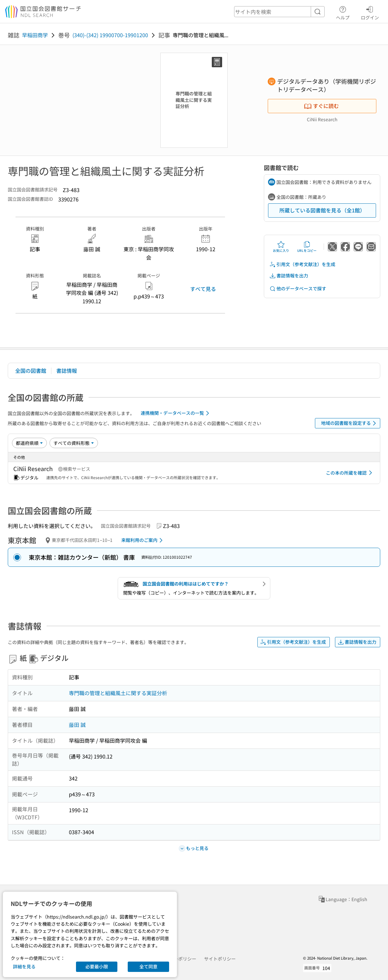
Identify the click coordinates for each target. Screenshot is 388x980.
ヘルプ (343, 12)
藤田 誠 (77, 725)
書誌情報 (67, 371)
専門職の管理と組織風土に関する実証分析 (118, 693)
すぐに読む (321, 106)
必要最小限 (97, 966)
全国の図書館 (31, 371)
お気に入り (281, 247)
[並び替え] (29, 443)
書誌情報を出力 (289, 276)
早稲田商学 (35, 35)
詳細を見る (24, 966)
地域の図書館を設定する (350, 423)
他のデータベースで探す (298, 289)
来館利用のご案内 (143, 540)
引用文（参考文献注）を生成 (302, 264)
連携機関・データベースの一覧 (176, 413)
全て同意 (148, 966)
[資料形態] (74, 443)
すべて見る (203, 289)
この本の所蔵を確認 (350, 473)
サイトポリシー (220, 959)
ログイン (370, 12)
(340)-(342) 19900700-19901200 (110, 35)
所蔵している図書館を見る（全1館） (322, 210)
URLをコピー (307, 247)
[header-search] (279, 12)
